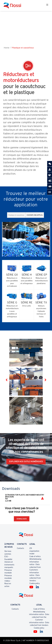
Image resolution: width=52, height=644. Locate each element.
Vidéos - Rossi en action (8, 584)
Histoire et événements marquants (9, 565)
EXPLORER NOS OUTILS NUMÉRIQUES (26, 461)
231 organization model (34, 551)
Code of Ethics (39, 609)
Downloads (22, 519)
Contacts (20, 548)
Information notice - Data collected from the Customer (39, 617)
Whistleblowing (35, 559)
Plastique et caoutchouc (23, 48)
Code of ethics (35, 556)
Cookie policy (35, 583)
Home (7, 48)
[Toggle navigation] (47, 6)
